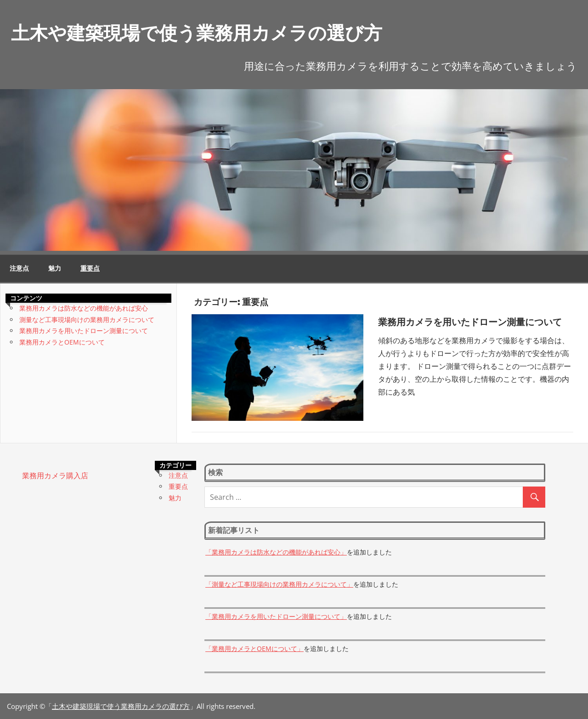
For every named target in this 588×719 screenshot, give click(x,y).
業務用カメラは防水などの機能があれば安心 (84, 308)
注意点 (19, 268)
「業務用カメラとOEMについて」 (254, 648)
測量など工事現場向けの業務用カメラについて (87, 320)
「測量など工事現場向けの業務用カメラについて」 (279, 584)
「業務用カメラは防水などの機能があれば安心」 (276, 552)
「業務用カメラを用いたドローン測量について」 (276, 616)
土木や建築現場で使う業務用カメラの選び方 (197, 33)
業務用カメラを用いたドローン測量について (470, 322)
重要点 (90, 268)
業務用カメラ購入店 (55, 476)
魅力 (55, 268)
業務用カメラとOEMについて (62, 342)
